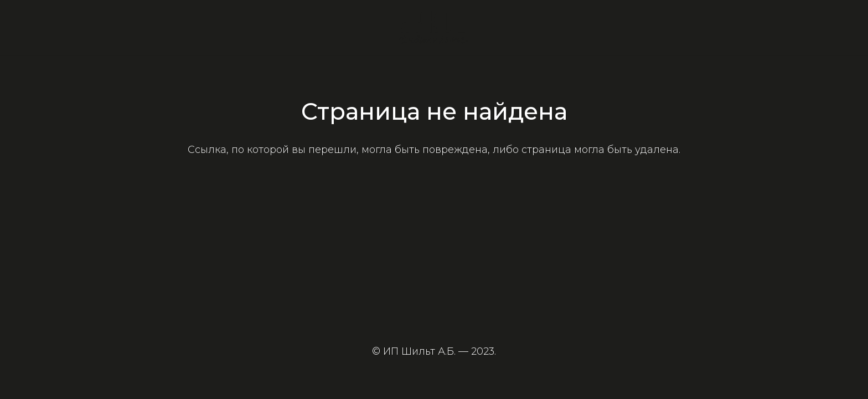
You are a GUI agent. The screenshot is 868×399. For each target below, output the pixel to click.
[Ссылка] (434, 28)
